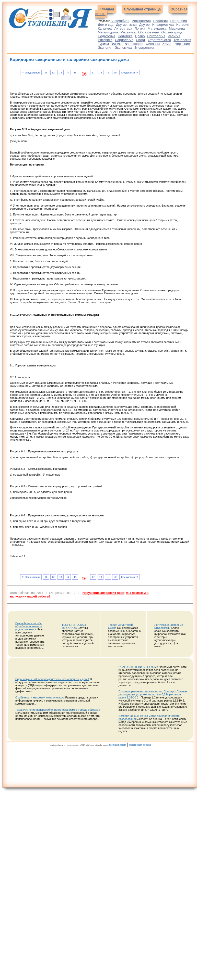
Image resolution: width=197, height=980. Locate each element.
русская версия (117, 745)
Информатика (163, 25)
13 (60, 72)
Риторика (105, 40)
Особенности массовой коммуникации (40, 697)
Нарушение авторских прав (103, 593)
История (183, 25)
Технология (182, 40)
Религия (174, 36)
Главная (107, 9)
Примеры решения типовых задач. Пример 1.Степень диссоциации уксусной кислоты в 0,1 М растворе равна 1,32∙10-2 (153, 694)
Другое (144, 25)
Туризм (103, 44)
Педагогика (107, 36)
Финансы (153, 44)
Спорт (141, 40)
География (178, 21)
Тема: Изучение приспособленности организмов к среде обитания (58, 710)
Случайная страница (142, 9)
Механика (128, 32)
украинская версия (140, 745)
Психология (156, 36)
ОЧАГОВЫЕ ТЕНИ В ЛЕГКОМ (138, 667)
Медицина (177, 28)
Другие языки (126, 25)
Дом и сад (106, 25)
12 (53, 72)
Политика (125, 36)
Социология (124, 40)
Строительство (159, 40)
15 (75, 72)
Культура (105, 28)
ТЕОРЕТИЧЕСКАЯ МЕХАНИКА (74, 626)
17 (93, 72)
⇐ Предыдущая (31, 72)
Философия (134, 44)
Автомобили (120, 21)
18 (101, 72)
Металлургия (108, 32)
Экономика (123, 48)
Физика (117, 44)
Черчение (182, 44)
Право (140, 36)
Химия (167, 44)
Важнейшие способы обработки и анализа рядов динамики (29, 626)
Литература (123, 28)
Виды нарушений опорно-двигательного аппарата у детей (52, 679)
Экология (105, 48)
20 (115, 72)
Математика (157, 28)
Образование (149, 32)
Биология (161, 21)
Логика (140, 28)
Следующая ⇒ (130, 72)
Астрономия (141, 21)
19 (108, 72)
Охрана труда (172, 32)
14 (68, 72)
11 (46, 72)
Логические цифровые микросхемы (169, 626)
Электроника (144, 48)
